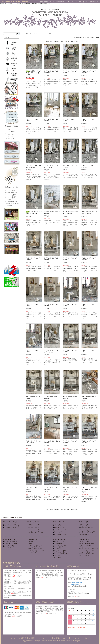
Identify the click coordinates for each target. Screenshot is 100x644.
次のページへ (74, 41)
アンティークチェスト (9, 540)
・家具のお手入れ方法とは (11, 202)
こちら (13, 576)
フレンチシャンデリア (86, 524)
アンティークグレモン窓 (35, 545)
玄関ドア (31, 542)
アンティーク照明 (83, 522)
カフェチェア (58, 526)
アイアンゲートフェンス (35, 549)
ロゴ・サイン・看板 (60, 552)
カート (85, 1)
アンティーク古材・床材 (61, 554)
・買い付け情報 (8, 205)
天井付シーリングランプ (86, 528)
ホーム (13, 638)
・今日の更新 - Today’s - (11, 200)
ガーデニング (58, 557)
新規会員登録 (60, 1)
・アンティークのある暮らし (11, 194)
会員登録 (57, 638)
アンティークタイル (60, 542)
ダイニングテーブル (34, 524)
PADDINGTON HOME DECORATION (15, 1)
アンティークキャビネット (10, 522)
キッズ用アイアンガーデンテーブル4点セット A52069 (34, 73)
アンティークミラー (10, 547)
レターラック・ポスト (60, 550)
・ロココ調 (7, 129)
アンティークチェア (35, 33)
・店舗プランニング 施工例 (11, 204)
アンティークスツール (60, 529)
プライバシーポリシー (44, 638)
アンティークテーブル (33, 522)
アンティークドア (32, 540)
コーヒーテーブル (33, 526)
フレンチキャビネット (10, 524)
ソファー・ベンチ (59, 531)
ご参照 (12, 594)
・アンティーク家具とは (10, 196)
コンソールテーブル (34, 528)
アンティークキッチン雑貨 (87, 544)
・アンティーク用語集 (10, 198)
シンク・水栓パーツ (60, 547)
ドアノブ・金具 (33, 552)
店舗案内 (42, 1)
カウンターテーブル (34, 529)
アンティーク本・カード (86, 552)
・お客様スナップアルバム (11, 192)
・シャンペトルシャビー (10, 131)
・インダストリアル (9, 135)
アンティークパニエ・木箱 (87, 554)
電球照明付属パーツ (85, 534)
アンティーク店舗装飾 (59, 540)
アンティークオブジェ (60, 545)
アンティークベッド (10, 545)
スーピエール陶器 (85, 542)
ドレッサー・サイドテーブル (12, 544)
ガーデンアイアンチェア (49, 33)
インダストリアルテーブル (36, 533)
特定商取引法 (22, 638)
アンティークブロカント (85, 540)
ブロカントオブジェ (85, 555)
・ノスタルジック (9, 137)
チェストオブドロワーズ (11, 542)
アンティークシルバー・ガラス (88, 545)
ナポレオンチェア (59, 528)
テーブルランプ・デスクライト (88, 533)
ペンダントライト (85, 526)
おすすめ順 (86, 38)
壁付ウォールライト (85, 529)
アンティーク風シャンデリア (88, 531)
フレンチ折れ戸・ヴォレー (36, 547)
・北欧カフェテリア (9, 138)
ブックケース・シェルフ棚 (11, 526)
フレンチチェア (58, 524)
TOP (27, 33)
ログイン (68, 1)
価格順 (92, 38)
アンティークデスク (34, 531)
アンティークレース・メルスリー (89, 549)
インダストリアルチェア (61, 534)
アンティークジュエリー (86, 547)
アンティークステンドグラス (36, 550)
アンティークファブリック (87, 550)
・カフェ (6, 133)
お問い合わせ (50, 1)
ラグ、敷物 (57, 555)
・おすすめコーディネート (11, 190)
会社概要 (32, 638)
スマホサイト (94, 1)
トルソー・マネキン (60, 549)
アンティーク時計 (59, 544)
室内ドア (31, 544)
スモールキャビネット (10, 528)
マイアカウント (76, 1)
